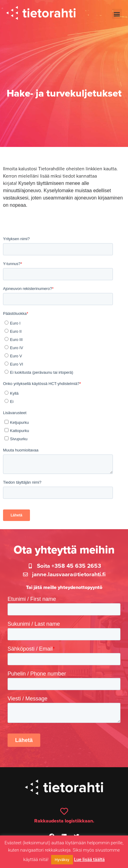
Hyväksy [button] (62, 860)
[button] (117, 14)
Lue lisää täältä (89, 859)
